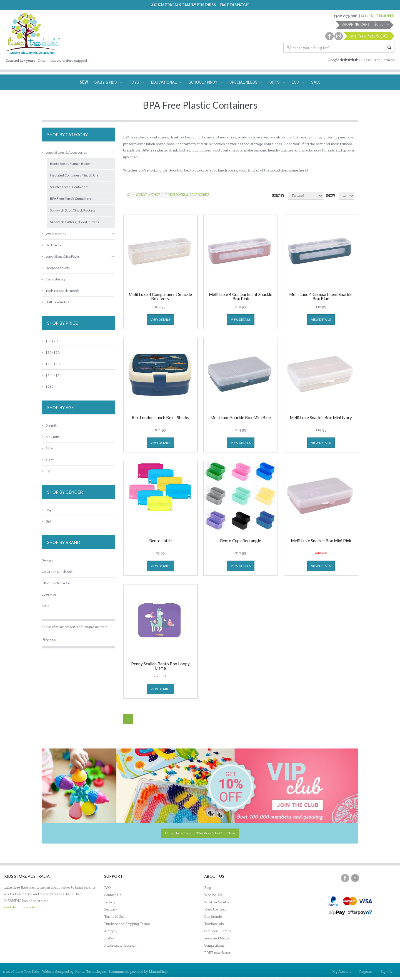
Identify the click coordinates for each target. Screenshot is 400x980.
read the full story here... (23, 907)
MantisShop (158, 972)
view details (160, 319)
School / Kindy (148, 195)
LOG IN (367, 16)
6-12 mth (50, 437)
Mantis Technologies (90, 972)
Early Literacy (54, 279)
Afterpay (111, 931)
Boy (47, 510)
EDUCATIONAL (167, 82)
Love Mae (49, 594)
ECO (298, 82)
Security (111, 909)
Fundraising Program (120, 945)
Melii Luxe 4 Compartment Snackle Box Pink (241, 297)
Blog (208, 888)
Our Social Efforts (217, 931)
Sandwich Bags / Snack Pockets (73, 210)
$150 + (49, 386)
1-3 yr (48, 448)
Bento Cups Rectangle (241, 541)
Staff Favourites (55, 302)
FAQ (107, 888)
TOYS (137, 82)
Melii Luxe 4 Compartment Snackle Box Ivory (160, 297)
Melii (45, 606)
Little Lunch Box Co (56, 583)
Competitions (214, 945)
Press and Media (217, 938)
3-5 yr (48, 460)
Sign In (386, 972)
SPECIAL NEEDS (246, 82)
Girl (46, 521)
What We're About (218, 902)
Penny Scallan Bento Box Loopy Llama (160, 666)
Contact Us (113, 895)
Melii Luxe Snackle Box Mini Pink (321, 541)
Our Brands (213, 916)
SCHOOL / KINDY (206, 82)
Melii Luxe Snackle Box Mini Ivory (321, 418)
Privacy (110, 902)
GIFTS (277, 82)
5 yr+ (47, 471)
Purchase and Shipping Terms (127, 924)
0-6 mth (49, 425)
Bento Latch (160, 541)
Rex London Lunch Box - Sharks (160, 418)
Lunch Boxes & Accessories (187, 195)
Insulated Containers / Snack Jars (74, 175)
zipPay (109, 938)
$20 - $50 (51, 352)
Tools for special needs (61, 291)
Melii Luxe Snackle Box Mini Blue (241, 418)
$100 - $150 (52, 375)
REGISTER (385, 16)
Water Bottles (54, 234)
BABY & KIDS (108, 82)
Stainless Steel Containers (69, 187)
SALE (316, 82)
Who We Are (213, 895)
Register (366, 972)
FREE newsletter (217, 953)
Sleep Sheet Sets (56, 268)
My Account (342, 972)
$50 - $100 (52, 364)
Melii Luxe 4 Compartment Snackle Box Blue (321, 297)
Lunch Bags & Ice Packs (61, 256)
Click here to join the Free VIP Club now (200, 833)
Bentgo (47, 560)
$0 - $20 (50, 341)
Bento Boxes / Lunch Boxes (70, 164)
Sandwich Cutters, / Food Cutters (74, 222)
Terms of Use (114, 916)
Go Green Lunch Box (57, 572)
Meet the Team (216, 909)
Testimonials (214, 924)
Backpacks (51, 245)
